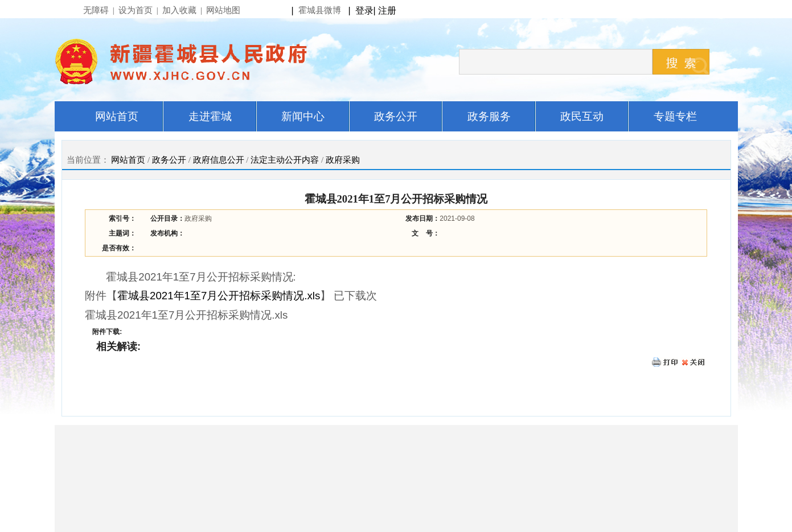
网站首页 (128, 160)
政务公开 (169, 160)
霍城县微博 (320, 10)
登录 (364, 11)
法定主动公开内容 (285, 160)
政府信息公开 (219, 160)
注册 (390, 11)
